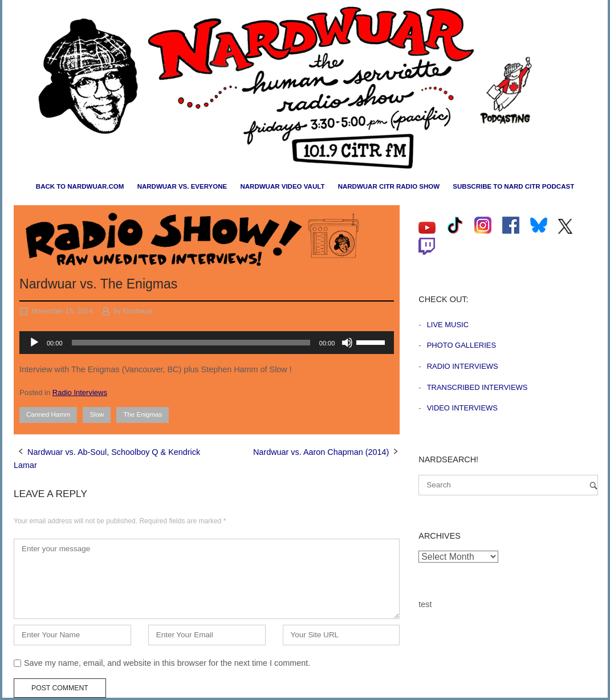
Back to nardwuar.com (80, 186)
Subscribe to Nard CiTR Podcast (513, 186)
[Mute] (347, 343)
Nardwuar (138, 311)
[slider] (191, 343)
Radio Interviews (80, 392)
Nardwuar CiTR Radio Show (389, 186)
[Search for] (508, 485)
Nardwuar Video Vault (282, 186)
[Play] (34, 343)
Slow (97, 414)
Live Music (448, 325)
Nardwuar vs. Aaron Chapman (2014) (321, 452)
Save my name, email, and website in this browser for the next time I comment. (167, 663)
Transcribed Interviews (477, 387)
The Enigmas (143, 414)
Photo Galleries (461, 345)
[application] (207, 343)
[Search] (593, 485)
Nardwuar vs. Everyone (182, 186)
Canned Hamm (48, 414)
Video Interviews (462, 408)
